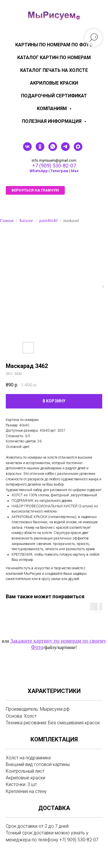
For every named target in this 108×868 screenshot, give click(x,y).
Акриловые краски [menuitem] (54, 83)
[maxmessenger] (78, 149)
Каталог (26, 221)
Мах (75, 171)
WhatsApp (39, 171)
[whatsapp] (53, 149)
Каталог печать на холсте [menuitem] (54, 70)
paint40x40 (48, 221)
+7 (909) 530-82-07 (54, 166)
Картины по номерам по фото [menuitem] (54, 45)
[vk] (27, 149)
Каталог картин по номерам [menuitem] (54, 58)
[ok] (40, 149)
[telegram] (65, 149)
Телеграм (59, 171)
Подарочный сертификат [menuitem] (54, 96)
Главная (7, 221)
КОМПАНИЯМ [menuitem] (52, 108)
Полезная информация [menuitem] (52, 121)
